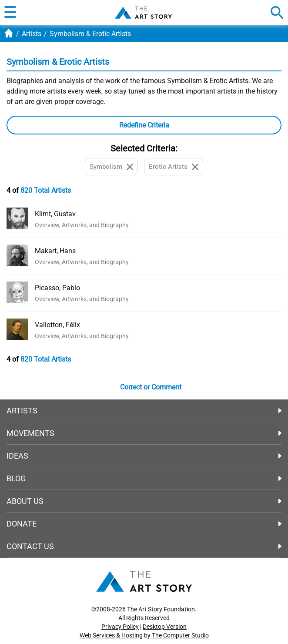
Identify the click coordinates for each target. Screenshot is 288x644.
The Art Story (143, 13)
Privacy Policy (120, 627)
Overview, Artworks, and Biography (82, 225)
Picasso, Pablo (57, 288)
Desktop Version (165, 627)
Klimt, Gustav (55, 214)
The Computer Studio (180, 635)
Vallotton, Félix (57, 325)
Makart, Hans (55, 251)
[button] (10, 13)
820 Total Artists (46, 190)
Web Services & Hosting (111, 635)
